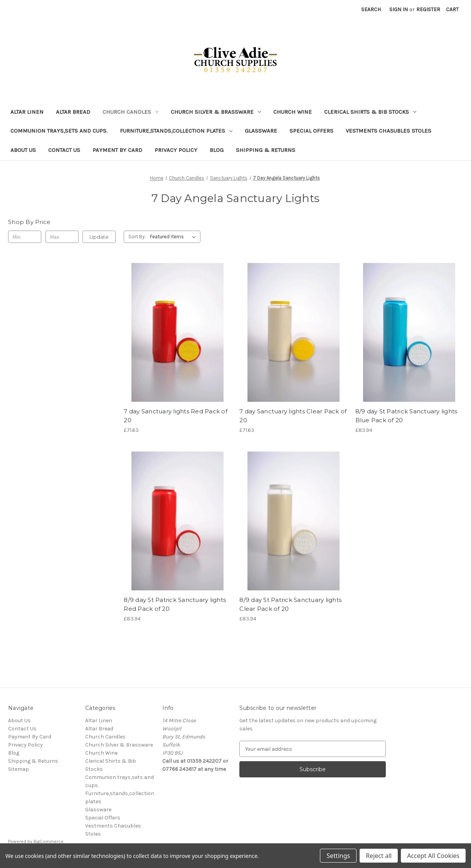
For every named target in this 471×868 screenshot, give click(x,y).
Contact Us (64, 150)
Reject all (379, 856)
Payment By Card (117, 150)
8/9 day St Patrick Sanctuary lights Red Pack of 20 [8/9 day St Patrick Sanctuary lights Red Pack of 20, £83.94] (175, 604)
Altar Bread (73, 112)
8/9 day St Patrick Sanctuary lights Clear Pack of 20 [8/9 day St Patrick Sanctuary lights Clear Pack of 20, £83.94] (290, 604)
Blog (217, 150)
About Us (23, 150)
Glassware (261, 131)
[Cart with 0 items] (452, 9)
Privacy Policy (176, 150)
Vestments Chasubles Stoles (389, 131)
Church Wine (293, 112)
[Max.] (62, 237)
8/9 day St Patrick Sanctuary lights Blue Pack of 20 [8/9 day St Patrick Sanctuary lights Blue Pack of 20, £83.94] (406, 416)
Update (99, 237)
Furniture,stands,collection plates (176, 131)
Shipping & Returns (266, 150)
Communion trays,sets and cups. (59, 131)
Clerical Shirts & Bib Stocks (370, 112)
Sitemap (19, 769)
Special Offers (311, 131)
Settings (338, 856)
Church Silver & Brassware (216, 112)
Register (428, 9)
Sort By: (137, 237)
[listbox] (174, 237)
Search (371, 9)
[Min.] (25, 237)
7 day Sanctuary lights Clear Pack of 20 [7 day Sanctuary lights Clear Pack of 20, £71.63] (293, 416)
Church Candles (130, 112)
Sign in (399, 9)
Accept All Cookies (433, 856)
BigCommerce (49, 841)
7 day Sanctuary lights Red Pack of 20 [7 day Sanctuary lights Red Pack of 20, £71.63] (176, 416)
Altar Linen (27, 112)
